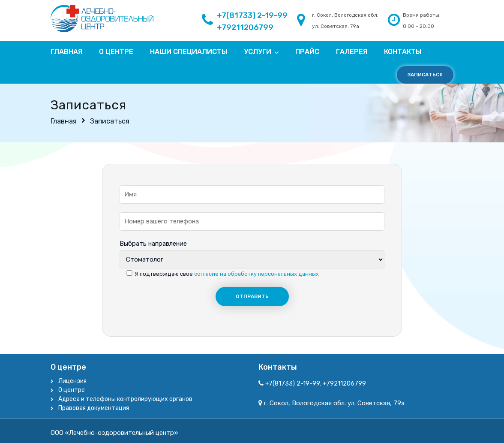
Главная (66, 52)
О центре (116, 52)
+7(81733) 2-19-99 (252, 15)
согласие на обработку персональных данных (256, 274)
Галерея (352, 52)
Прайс (307, 52)
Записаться (425, 75)
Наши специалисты (189, 52)
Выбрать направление (153, 244)
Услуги (258, 52)
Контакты (403, 52)
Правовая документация (94, 408)
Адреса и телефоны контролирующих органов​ (125, 399)
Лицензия (72, 381)
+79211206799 (245, 27)
